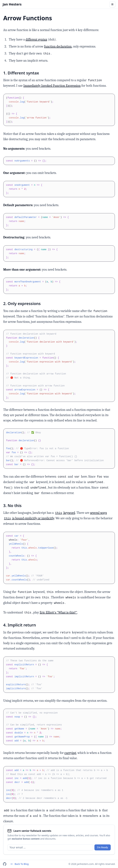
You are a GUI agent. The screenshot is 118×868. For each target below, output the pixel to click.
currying (70, 753)
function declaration (58, 46)
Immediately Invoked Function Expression (52, 86)
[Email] (50, 847)
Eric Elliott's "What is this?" (58, 612)
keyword (65, 513)
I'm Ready (103, 847)
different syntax (36, 39)
